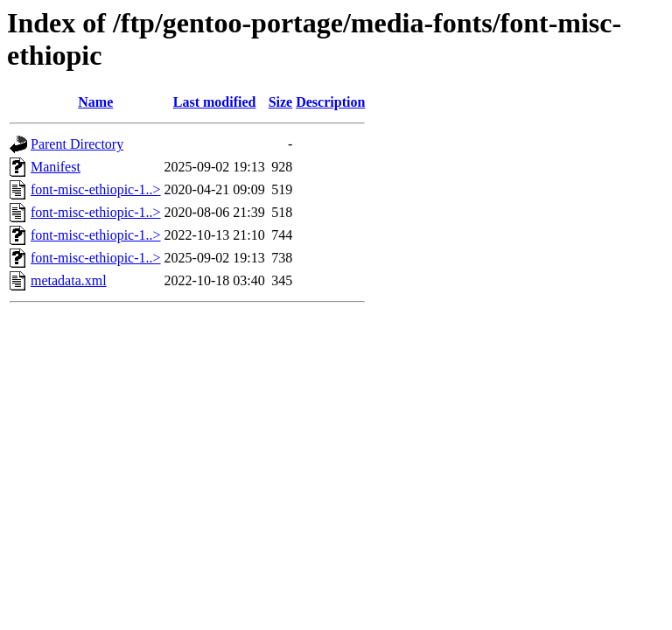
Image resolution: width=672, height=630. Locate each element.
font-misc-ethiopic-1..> (96, 189)
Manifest (56, 167)
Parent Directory (77, 144)
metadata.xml (69, 280)
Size (281, 102)
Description (330, 102)
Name (95, 102)
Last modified (215, 102)
